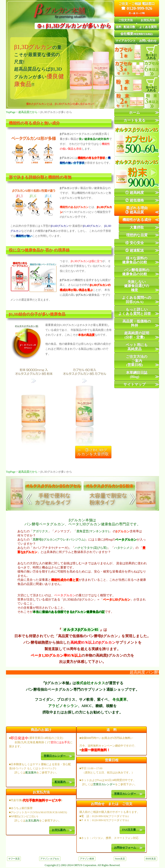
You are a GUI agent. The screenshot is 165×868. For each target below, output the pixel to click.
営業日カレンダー (55, 756)
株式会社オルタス (91, 683)
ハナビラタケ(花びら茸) (91, 548)
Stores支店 (120, 859)
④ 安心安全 (135, 243)
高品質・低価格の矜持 (137, 323)
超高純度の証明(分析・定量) (137, 335)
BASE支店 (151, 859)
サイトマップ (135, 384)
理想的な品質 (137, 235)
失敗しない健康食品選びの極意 (137, 286)
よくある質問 (148, 27)
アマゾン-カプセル (50, 859)
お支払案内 (32, 821)
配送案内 (31, 773)
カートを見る (135, 120)
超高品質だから (28, 112)
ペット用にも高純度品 (137, 347)
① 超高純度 (135, 192)
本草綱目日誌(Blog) (137, 375)
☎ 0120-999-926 (137, 8)
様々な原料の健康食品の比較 (135, 260)
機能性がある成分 (137, 220)
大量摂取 (137, 227)
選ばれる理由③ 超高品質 (136, 210)
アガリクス (40, 531)
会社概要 (137, 34)
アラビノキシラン (63, 706)
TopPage (11, 112)
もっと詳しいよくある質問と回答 (135, 311)
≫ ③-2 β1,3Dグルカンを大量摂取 (93, 452)
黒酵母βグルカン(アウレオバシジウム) (59, 539)
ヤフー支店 (14, 859)
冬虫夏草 (120, 699)
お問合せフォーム (125, 848)
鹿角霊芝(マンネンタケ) (93, 531)
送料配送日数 (125, 27)
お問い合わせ (148, 41)
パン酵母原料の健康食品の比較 (136, 272)
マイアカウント (126, 41)
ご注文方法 (126, 20)
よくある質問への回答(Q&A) (137, 300)
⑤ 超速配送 (135, 250)
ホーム (135, 112)
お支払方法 (148, 20)
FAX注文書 (129, 830)
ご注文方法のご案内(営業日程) (137, 361)
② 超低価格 (135, 200)
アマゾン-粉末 (87, 859)
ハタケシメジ (123, 548)
